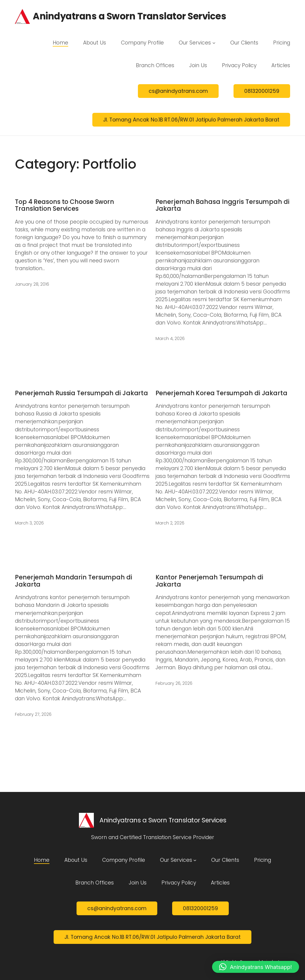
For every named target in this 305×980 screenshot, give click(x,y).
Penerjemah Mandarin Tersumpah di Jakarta (74, 581)
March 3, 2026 (29, 523)
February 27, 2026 (33, 714)
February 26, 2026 (174, 683)
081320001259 (262, 91)
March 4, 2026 (170, 339)
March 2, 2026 (170, 523)
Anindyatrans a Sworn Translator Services (129, 16)
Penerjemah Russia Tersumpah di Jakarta (81, 393)
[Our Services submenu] (214, 43)
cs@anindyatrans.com (178, 91)
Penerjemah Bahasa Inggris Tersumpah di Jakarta (222, 205)
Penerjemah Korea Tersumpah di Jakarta (221, 393)
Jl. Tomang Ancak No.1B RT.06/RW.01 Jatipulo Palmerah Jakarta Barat (191, 120)
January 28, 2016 (32, 284)
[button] (256, 967)
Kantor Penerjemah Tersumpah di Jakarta (209, 581)
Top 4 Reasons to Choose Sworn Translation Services (64, 205)
